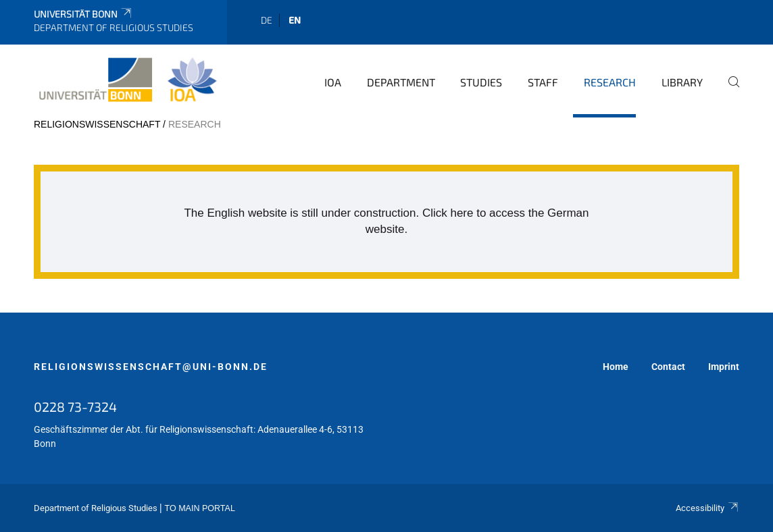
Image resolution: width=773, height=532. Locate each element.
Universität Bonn (83, 14)
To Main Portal (200, 508)
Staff (543, 82)
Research (610, 82)
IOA (333, 82)
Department (401, 82)
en (295, 20)
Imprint (724, 367)
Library (682, 82)
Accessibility (707, 508)
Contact (668, 367)
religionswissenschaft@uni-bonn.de (151, 367)
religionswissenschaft (97, 124)
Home (616, 367)
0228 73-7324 (75, 406)
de (267, 20)
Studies (481, 82)
